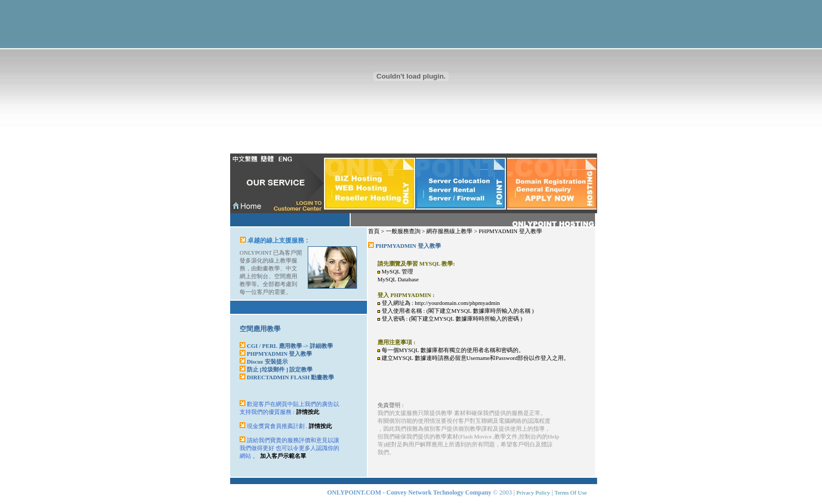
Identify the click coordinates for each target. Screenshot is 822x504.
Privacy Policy (533, 492)
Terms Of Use (571, 492)
